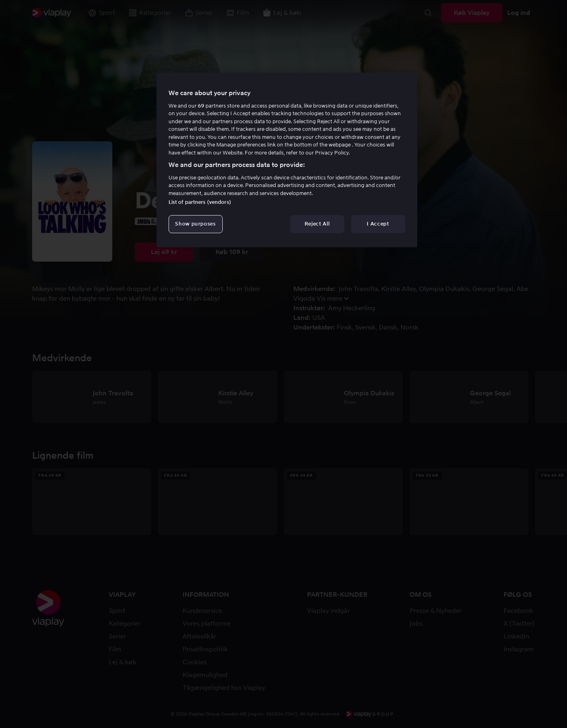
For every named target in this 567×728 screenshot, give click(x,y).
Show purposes (195, 224)
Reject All (317, 224)
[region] (287, 160)
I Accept (378, 224)
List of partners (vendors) (200, 202)
